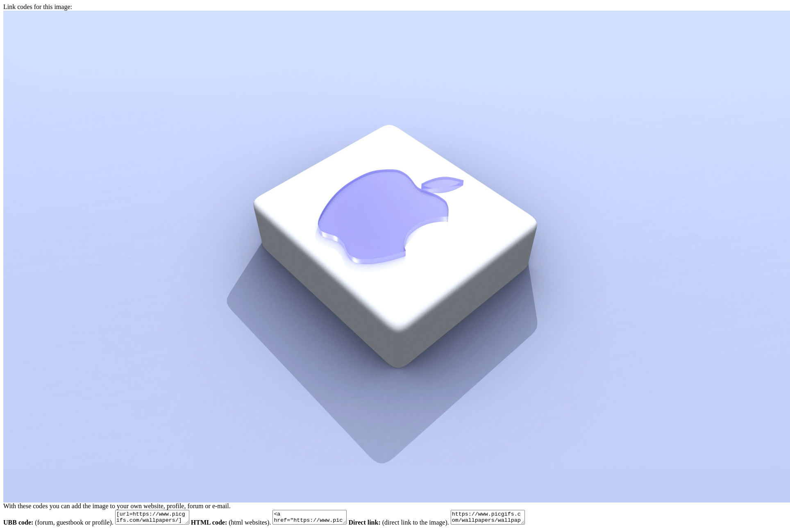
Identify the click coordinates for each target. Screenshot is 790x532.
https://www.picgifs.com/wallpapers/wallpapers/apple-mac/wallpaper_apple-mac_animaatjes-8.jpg (508, 518)
